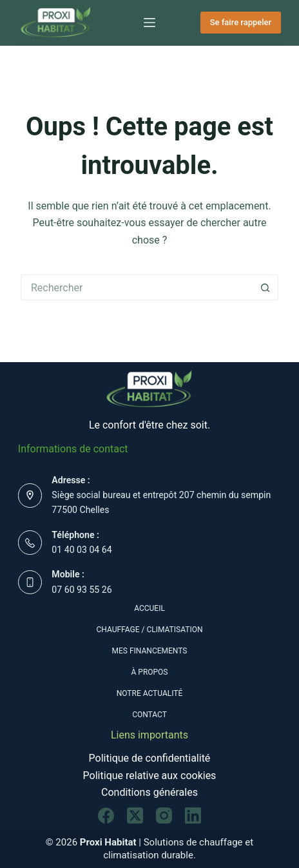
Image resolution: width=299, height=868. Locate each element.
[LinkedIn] (193, 815)
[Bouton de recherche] (265, 287)
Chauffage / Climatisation (150, 630)
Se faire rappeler (241, 22)
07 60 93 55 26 (82, 590)
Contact (149, 715)
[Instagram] (164, 815)
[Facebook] (106, 815)
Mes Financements (150, 651)
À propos (150, 672)
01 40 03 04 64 (82, 550)
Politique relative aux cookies (150, 776)
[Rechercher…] (137, 287)
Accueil (149, 608)
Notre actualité (150, 693)
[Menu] (149, 23)
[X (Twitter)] (135, 815)
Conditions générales (149, 792)
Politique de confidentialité (150, 758)
